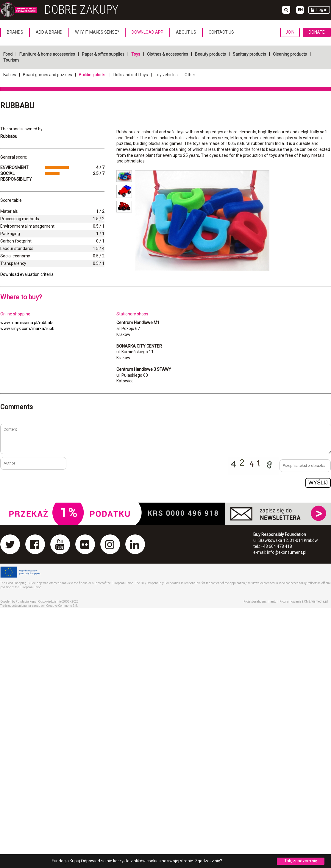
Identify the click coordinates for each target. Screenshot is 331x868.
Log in (322, 10)
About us (186, 32)
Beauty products (210, 54)
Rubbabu (17, 106)
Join (290, 32)
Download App (147, 32)
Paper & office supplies (103, 54)
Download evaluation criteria (27, 274)
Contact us (221, 32)
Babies (10, 75)
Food (8, 54)
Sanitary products (249, 54)
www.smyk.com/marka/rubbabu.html (36, 329)
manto (272, 602)
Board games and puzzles (47, 75)
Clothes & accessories (168, 54)
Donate (317, 32)
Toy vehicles (166, 75)
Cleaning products (290, 54)
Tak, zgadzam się (301, 861)
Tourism (11, 60)
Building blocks (93, 75)
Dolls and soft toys (131, 75)
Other (190, 75)
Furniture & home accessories (47, 54)
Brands (15, 32)
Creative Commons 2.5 (62, 606)
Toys (136, 54)
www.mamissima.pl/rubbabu (28, 323)
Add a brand (49, 32)
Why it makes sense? (97, 32)
